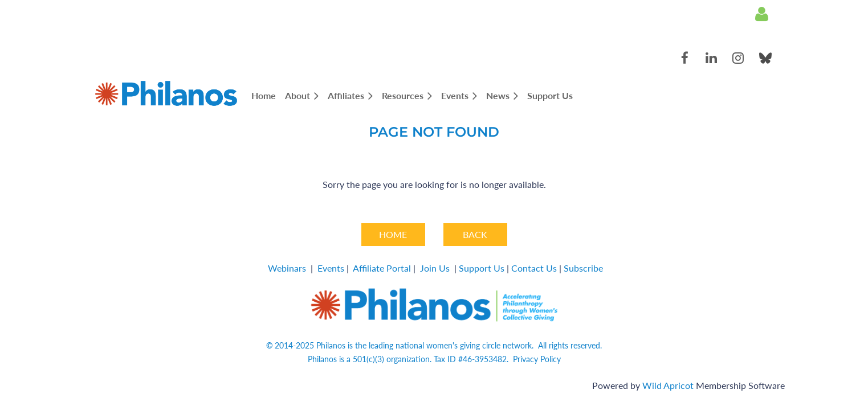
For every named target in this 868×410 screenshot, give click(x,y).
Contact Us (534, 268)
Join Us (435, 268)
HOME (393, 234)
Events (331, 268)
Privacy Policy (537, 359)
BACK (475, 234)
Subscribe (583, 268)
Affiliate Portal (382, 268)
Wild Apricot (668, 385)
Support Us (482, 268)
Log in (762, 14)
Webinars (287, 268)
